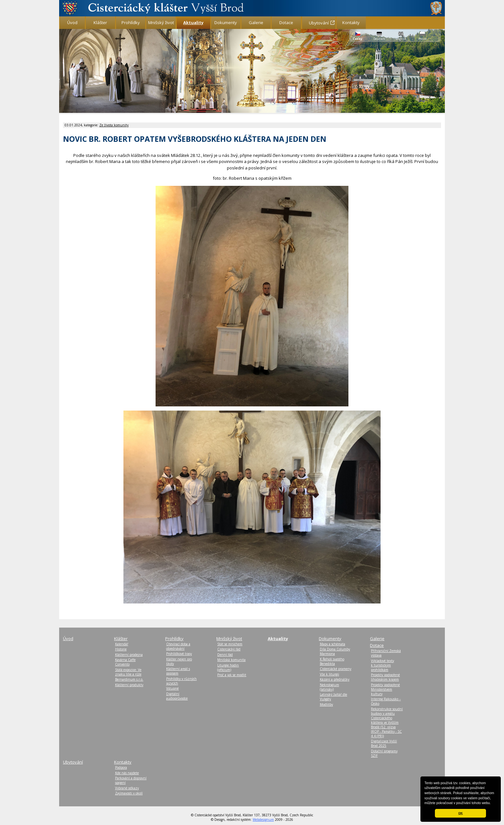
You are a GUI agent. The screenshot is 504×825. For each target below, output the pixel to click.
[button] (492, 803)
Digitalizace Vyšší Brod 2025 (384, 743)
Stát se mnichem (230, 644)
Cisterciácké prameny (336, 669)
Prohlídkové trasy (179, 654)
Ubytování (319, 23)
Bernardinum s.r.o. (129, 679)
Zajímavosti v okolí (129, 793)
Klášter (100, 23)
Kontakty (351, 23)
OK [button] (461, 813)
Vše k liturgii (329, 674)
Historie (121, 649)
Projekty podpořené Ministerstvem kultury (385, 689)
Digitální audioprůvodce (177, 696)
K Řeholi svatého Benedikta (332, 661)
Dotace (286, 23)
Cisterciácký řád (229, 649)
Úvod (72, 23)
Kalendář (122, 644)
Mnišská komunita (231, 660)
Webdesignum (263, 820)
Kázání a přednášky (335, 679)
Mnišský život (161, 23)
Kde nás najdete (127, 773)
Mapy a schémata (333, 644)
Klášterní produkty (129, 685)
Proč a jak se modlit (232, 675)
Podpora (121, 767)
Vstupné (172, 688)
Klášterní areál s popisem (178, 671)
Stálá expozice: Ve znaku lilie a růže (128, 672)
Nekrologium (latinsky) (329, 687)
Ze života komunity (114, 125)
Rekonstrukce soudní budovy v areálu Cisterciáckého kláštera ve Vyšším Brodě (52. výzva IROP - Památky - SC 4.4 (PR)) (387, 722)
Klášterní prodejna (129, 655)
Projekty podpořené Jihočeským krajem (385, 677)
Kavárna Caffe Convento (125, 662)
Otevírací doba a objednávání (178, 646)
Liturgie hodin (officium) (228, 667)
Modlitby (326, 704)
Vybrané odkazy (127, 788)
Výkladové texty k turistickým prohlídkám (382, 665)
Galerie (256, 23)
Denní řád (225, 655)
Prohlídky (131, 23)
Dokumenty (226, 23)
